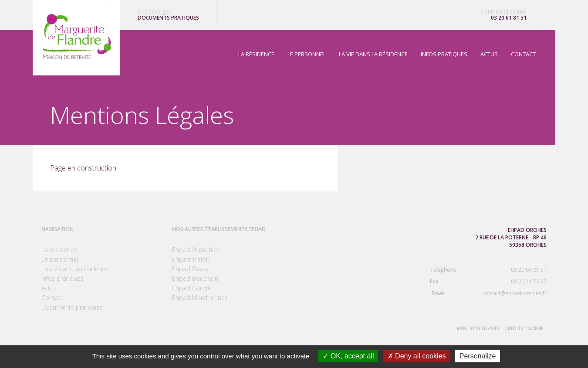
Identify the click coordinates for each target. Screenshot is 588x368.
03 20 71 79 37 (482, 281)
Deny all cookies (417, 356)
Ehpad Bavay (190, 269)
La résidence (256, 54)
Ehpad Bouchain (195, 278)
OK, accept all (348, 356)
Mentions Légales (478, 328)
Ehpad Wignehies (196, 250)
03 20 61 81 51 (509, 18)
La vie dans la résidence (373, 54)
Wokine (536, 328)
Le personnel (307, 54)
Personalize (478, 356)
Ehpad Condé (191, 288)
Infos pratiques (444, 54)
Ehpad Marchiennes (200, 298)
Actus (489, 54)
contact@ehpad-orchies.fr (482, 293)
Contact (523, 54)
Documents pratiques (168, 18)
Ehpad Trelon (191, 259)
